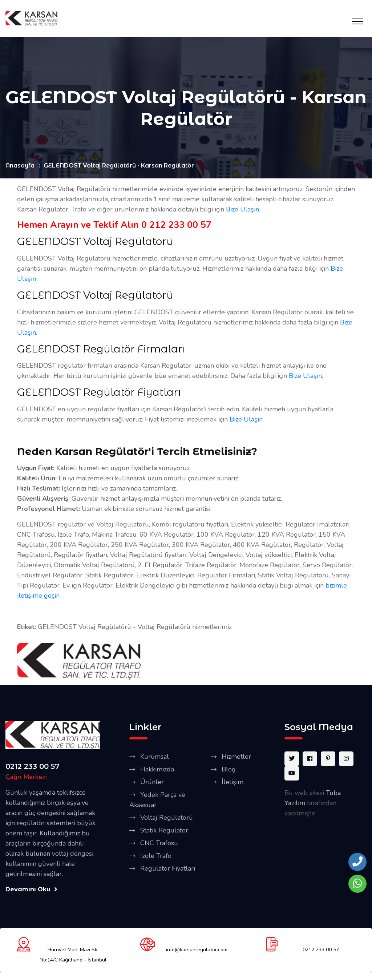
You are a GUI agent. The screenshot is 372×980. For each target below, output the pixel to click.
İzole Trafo (156, 856)
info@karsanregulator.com (197, 950)
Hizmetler (236, 757)
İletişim (232, 782)
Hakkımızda (157, 769)
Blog (229, 769)
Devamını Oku (31, 889)
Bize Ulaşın (242, 210)
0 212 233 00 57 (176, 225)
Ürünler (152, 782)
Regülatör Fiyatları (168, 868)
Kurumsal (155, 757)
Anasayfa (20, 166)
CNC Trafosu (159, 843)
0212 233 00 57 (33, 766)
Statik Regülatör (164, 830)
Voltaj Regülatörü (167, 818)
